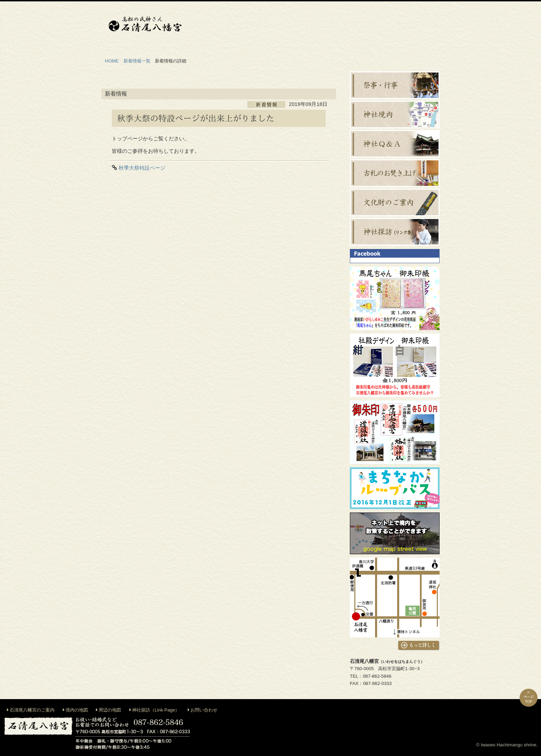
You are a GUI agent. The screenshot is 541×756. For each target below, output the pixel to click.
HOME (112, 61)
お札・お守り (374, 27)
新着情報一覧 (137, 61)
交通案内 (415, 27)
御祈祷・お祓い (250, 27)
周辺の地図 (110, 710)
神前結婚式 (333, 27)
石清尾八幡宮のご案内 (32, 710)
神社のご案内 (208, 27)
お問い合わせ (204, 710)
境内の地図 (77, 710)
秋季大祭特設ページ (142, 168)
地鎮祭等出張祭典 (291, 27)
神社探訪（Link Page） (156, 710)
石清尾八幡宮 (145, 24)
